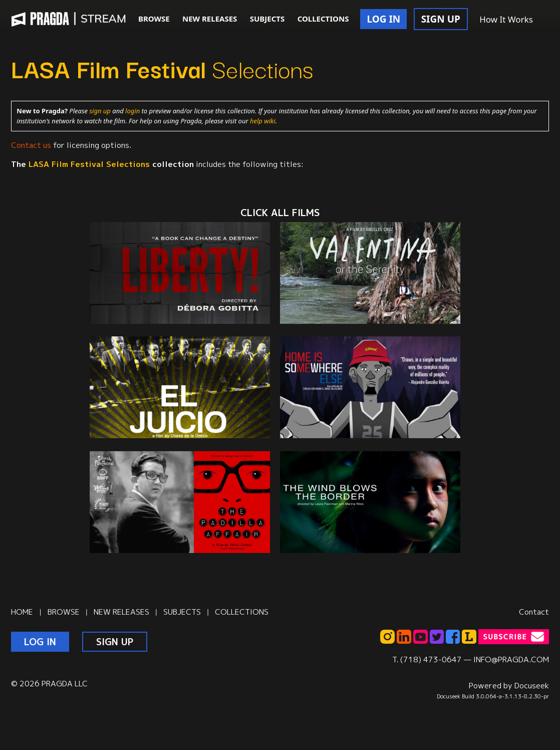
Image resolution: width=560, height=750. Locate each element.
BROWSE (154, 19)
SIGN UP (441, 19)
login (132, 111)
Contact (534, 612)
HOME (22, 612)
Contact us (31, 145)
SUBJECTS (267, 19)
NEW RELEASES (210, 19)
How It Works (506, 19)
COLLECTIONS (323, 19)
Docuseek (532, 685)
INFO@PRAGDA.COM (511, 659)
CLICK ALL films (280, 213)
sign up (100, 111)
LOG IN (383, 19)
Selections (162, 68)
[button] (550, 20)
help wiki (263, 121)
